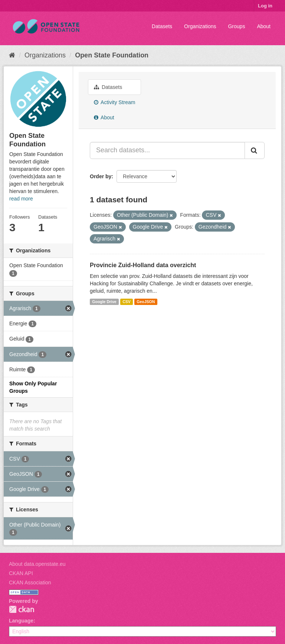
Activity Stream (114, 102)
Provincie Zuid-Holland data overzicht (143, 265)
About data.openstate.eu (37, 564)
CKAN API (21, 573)
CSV (127, 302)
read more (21, 199)
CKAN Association (30, 582)
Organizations (200, 26)
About (264, 26)
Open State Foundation (112, 55)
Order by (101, 176)
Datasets (162, 26)
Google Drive (104, 302)
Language (21, 621)
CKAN (22, 609)
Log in (265, 6)
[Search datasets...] (167, 150)
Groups (236, 26)
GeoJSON (146, 302)
